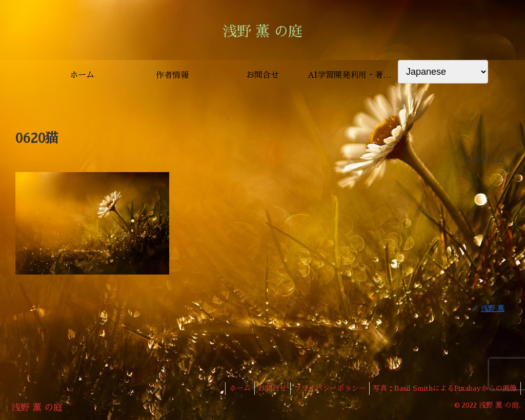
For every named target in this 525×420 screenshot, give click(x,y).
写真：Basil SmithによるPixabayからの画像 (443, 388)
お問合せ (264, 388)
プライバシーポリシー (325, 388)
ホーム (228, 388)
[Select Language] (443, 72)
